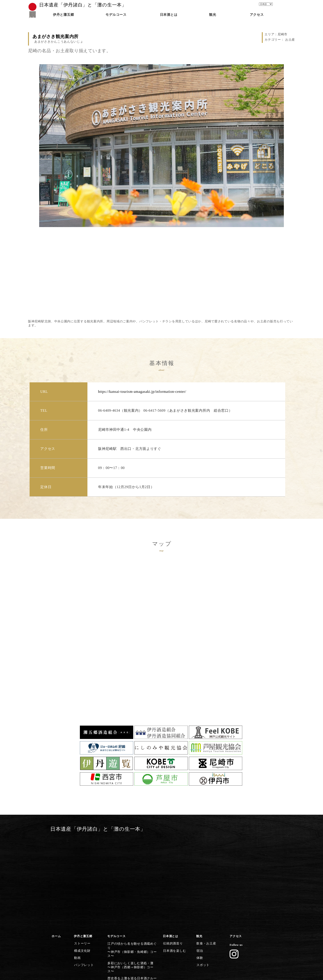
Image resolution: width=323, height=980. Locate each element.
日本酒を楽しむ (174, 859)
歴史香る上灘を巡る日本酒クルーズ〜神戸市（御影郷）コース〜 (132, 874)
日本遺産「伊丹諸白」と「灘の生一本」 (83, 5)
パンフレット (83, 872)
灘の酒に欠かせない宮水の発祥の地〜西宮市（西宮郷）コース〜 (132, 884)
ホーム (56, 846)
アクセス (236, 846)
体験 (199, 865)
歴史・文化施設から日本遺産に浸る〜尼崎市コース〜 (132, 915)
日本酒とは (171, 846)
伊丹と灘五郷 (83, 846)
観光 (199, 846)
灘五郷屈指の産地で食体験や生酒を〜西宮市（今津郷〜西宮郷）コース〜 (133, 895)
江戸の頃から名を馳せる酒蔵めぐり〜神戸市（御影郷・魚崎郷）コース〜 (133, 854)
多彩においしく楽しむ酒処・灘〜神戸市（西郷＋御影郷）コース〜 (132, 864)
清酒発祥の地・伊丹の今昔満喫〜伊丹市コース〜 (129, 925)
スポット (202, 872)
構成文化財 (82, 859)
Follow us (236, 854)
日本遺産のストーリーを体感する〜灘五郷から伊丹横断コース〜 (130, 935)
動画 (77, 865)
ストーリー (82, 852)
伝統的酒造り (172, 852)
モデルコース (116, 846)
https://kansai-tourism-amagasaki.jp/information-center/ (142, 392)
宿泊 (199, 859)
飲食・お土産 (205, 852)
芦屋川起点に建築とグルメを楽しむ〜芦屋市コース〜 (132, 905)
